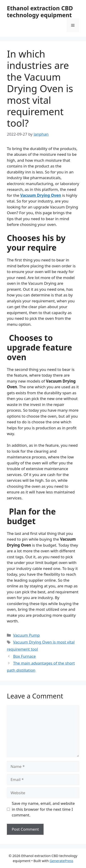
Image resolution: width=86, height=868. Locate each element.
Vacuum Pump (26, 635)
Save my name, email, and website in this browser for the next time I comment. (43, 809)
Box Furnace (24, 656)
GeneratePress (61, 861)
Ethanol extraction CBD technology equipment (40, 11)
